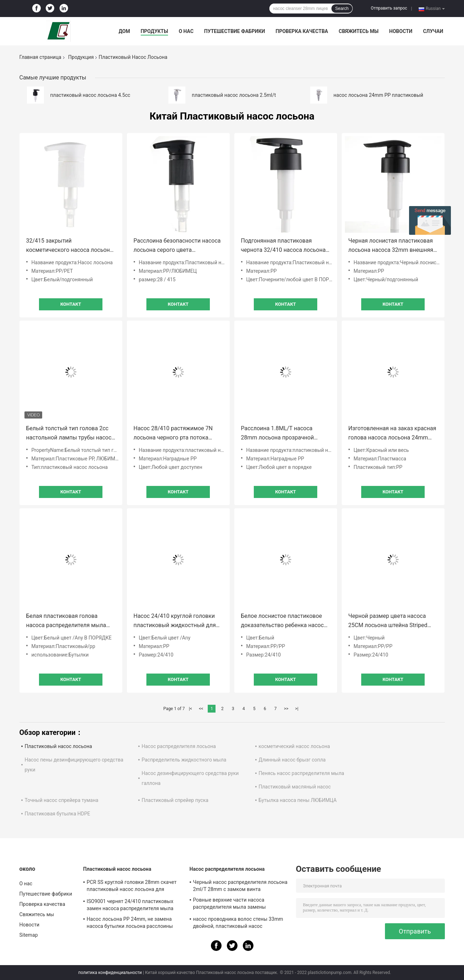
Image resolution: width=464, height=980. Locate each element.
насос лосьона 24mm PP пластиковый (378, 95)
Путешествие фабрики (235, 31)
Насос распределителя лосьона (179, 746)
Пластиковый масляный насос (295, 787)
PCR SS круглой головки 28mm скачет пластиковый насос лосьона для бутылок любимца (132, 887)
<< (201, 709)
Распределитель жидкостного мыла (184, 760)
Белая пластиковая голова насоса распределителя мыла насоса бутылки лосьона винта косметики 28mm (68, 621)
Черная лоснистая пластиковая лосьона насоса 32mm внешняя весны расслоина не (391, 246)
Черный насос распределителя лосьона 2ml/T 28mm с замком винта (240, 886)
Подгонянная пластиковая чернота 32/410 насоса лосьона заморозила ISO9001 (283, 246)
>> (286, 709)
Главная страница (40, 57)
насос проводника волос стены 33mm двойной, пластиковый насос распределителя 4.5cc (238, 924)
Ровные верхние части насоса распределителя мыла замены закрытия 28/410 (230, 904)
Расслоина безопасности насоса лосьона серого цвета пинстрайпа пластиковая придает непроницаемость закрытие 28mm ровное (177, 246)
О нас (186, 31)
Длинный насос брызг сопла (292, 760)
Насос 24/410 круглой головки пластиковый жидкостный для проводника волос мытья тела (175, 621)
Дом (124, 31)
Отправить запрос (389, 8)
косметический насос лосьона (294, 746)
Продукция (81, 57)
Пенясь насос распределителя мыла (301, 773)
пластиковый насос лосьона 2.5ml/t (234, 95)
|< (191, 709)
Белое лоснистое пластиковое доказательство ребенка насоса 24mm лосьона (284, 621)
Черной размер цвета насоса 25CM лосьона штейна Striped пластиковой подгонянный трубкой (388, 621)
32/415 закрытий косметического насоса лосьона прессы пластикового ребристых (70, 246)
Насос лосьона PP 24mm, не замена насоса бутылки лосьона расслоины (130, 923)
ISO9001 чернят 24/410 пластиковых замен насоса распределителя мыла (130, 905)
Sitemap (29, 935)
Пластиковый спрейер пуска (175, 800)
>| (297, 709)
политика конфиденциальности (110, 973)
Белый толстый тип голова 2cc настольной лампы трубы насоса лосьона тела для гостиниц (71, 434)
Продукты (155, 31)
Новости (401, 31)
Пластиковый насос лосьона (58, 746)
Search (342, 9)
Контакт (71, 304)
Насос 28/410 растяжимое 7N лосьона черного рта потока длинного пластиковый (173, 434)
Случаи (433, 31)
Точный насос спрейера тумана (62, 800)
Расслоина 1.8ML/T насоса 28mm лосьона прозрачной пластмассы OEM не (278, 434)
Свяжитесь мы (358, 31)
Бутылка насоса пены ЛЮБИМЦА (298, 800)
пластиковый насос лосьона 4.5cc (90, 95)
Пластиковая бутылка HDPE (58, 814)
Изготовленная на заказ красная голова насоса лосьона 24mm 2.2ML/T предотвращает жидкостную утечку (392, 434)
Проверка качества (302, 31)
